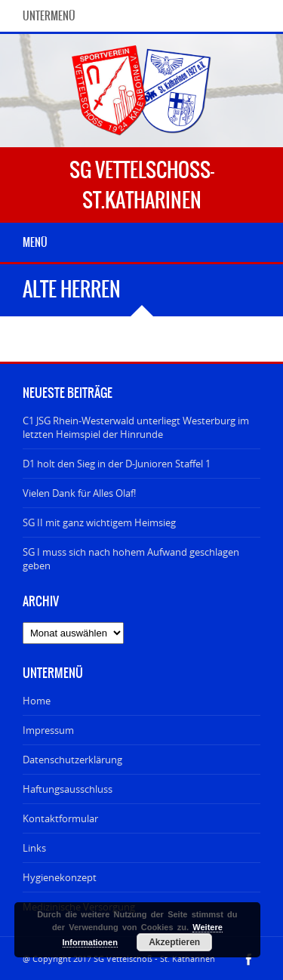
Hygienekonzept (60, 877)
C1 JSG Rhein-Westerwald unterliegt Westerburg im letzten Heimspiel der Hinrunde (136, 427)
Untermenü (49, 16)
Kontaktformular (60, 818)
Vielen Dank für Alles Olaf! (79, 493)
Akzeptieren (174, 942)
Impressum (48, 730)
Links (34, 848)
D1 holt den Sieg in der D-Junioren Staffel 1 (117, 464)
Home (37, 701)
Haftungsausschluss (68, 789)
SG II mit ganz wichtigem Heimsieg (99, 522)
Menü (35, 242)
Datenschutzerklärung (72, 760)
